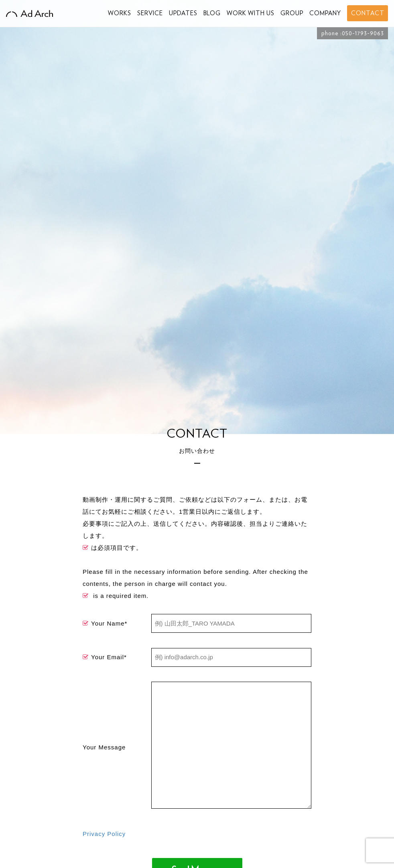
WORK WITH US (251, 13)
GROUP (292, 13)
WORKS (120, 13)
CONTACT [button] (368, 13)
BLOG (212, 13)
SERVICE (150, 13)
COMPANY (325, 13)
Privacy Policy (104, 834)
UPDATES (183, 13)
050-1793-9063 (363, 33)
